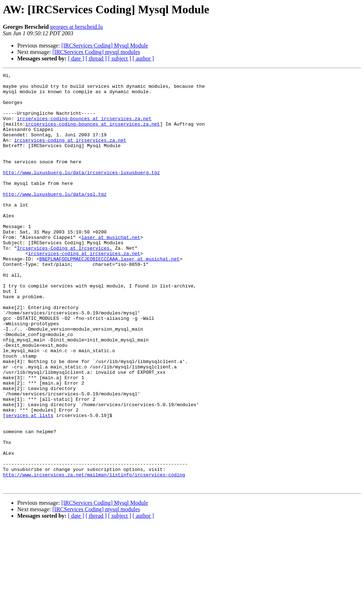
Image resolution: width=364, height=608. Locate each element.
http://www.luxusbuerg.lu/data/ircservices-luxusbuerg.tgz (81, 193)
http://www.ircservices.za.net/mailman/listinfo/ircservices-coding (94, 555)
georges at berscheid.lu (77, 27)
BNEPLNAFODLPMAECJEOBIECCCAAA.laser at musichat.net (109, 296)
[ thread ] (96, 58)
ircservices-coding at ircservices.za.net (70, 154)
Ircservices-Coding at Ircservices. (64, 283)
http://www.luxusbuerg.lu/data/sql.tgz (55, 219)
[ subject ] (120, 58)
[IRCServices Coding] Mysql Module (105, 46)
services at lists (30, 484)
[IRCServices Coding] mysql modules (96, 52)
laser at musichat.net (111, 271)
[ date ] (76, 58)
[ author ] (143, 58)
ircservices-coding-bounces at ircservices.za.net (84, 128)
